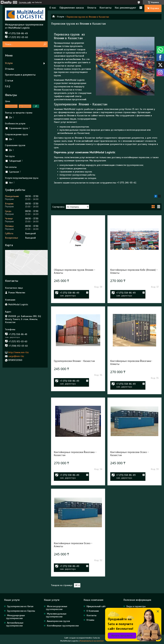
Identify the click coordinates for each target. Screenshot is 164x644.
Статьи (9, 81)
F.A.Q (8, 86)
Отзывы (10, 69)
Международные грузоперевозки (16, 617)
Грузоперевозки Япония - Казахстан (74, 361)
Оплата (92, 8)
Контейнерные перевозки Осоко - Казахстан (130, 454)
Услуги (60, 17)
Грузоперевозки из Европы (21, 611)
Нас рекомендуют (126, 8)
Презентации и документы (20, 75)
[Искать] (45, 44)
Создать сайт (25, 2)
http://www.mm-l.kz (19, 352)
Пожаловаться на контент (92, 641)
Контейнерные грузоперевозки (63, 626)
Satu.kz (96, 638)
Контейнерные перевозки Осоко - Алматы (73, 545)
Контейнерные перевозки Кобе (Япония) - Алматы (134, 271)
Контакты (106, 8)
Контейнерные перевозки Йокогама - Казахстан (75, 454)
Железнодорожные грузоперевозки (57, 608)
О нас (53, 8)
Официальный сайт (96, 606)
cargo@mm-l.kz (16, 356)
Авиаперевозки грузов (58, 621)
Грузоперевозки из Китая (20, 606)
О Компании (93, 611)
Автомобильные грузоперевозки (15, 624)
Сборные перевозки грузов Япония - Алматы (75, 271)
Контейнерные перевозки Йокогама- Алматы (131, 363)
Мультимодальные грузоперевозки (56, 615)
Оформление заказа (72, 8)
